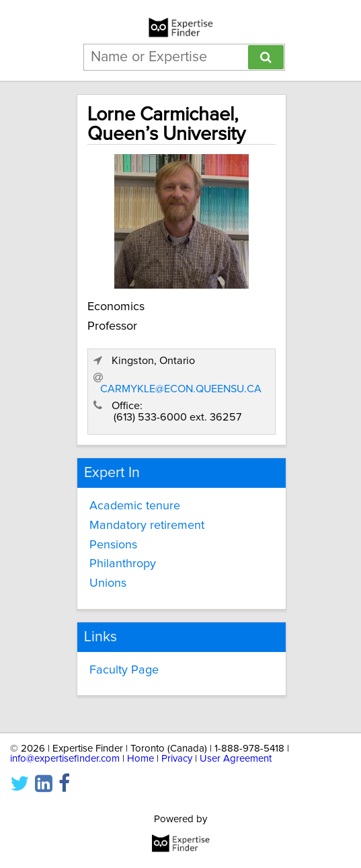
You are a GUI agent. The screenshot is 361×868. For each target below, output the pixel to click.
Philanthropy (123, 564)
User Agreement (236, 759)
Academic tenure (135, 506)
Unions (108, 583)
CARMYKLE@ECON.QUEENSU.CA (181, 389)
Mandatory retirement (147, 526)
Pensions (113, 545)
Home (141, 759)
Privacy (177, 759)
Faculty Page (124, 670)
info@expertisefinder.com (65, 759)
